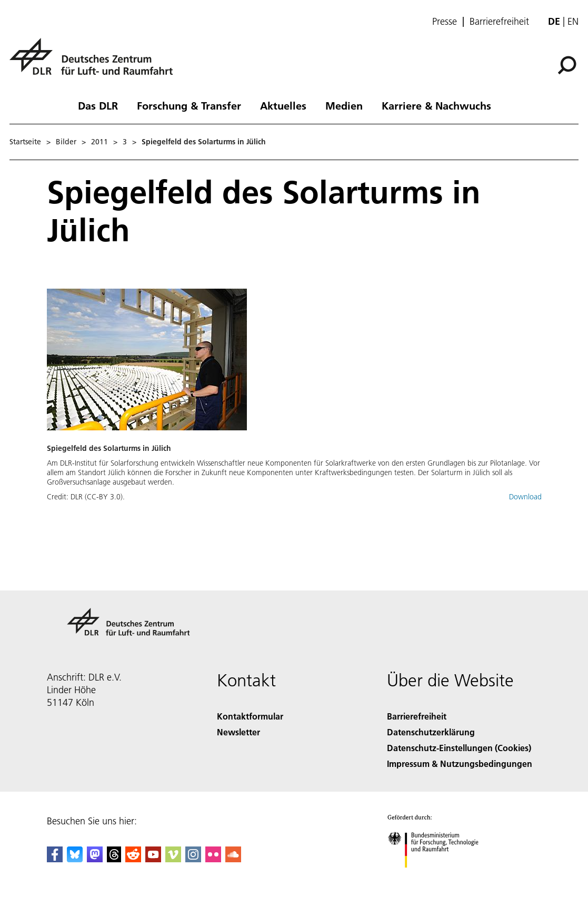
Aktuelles (283, 105)
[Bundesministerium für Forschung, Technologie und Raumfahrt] (439, 877)
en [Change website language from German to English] (573, 21)
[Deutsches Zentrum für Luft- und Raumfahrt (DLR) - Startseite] (95, 62)
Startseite (25, 142)
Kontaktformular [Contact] (250, 716)
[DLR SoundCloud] (233, 859)
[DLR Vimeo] (173, 859)
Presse (445, 22)
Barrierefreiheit (499, 22)
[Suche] (567, 65)
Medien (344, 105)
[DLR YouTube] (153, 859)
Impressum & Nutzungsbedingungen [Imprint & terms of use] (460, 764)
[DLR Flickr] (213, 859)
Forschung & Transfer (189, 105)
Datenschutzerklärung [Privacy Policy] (431, 732)
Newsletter (238, 732)
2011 (99, 142)
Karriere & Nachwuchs (436, 105)
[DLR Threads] (114, 859)
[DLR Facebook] (55, 859)
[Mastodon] (95, 859)
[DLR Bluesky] (75, 859)
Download (525, 497)
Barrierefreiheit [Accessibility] (417, 716)
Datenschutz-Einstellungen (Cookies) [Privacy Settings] (459, 748)
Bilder (66, 142)
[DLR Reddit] (133, 859)
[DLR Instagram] (193, 859)
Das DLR (98, 105)
